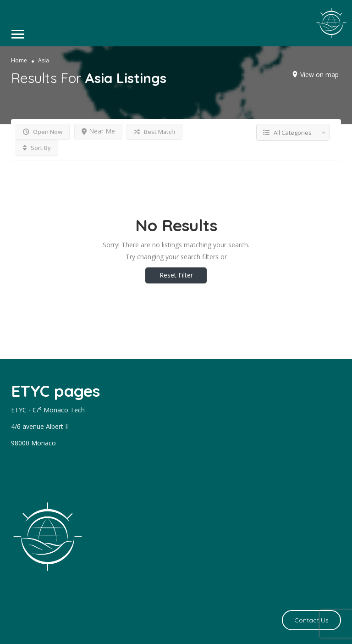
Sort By (37, 148)
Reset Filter (176, 275)
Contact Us (311, 620)
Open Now (43, 132)
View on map (319, 75)
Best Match (154, 132)
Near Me (98, 131)
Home (19, 60)
